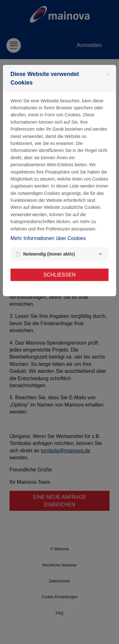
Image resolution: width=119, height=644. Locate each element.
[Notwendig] (100, 254)
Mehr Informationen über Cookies (48, 238)
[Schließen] (108, 74)
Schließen (60, 275)
